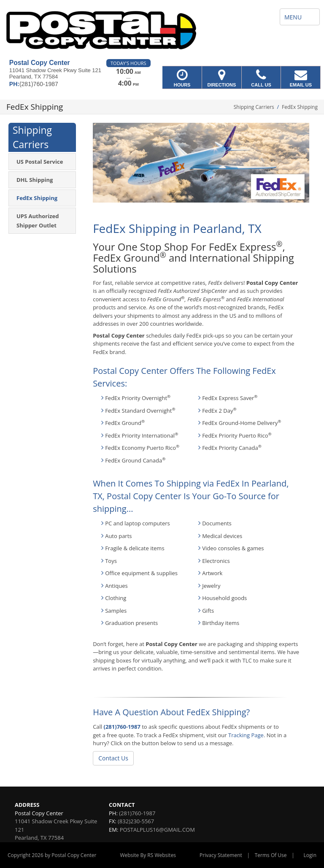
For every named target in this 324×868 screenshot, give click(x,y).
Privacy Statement (221, 855)
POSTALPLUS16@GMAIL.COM (157, 830)
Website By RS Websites (148, 855)
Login (310, 855)
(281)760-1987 (122, 727)
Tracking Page (246, 735)
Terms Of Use (271, 855)
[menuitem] (42, 162)
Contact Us (113, 758)
